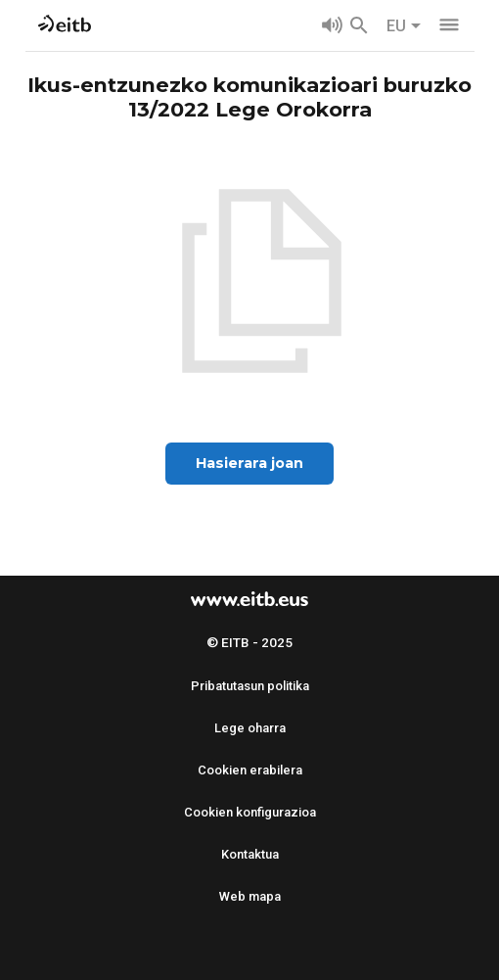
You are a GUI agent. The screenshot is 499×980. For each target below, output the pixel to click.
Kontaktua (250, 854)
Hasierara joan (249, 463)
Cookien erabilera (250, 770)
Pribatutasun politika (250, 686)
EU (404, 26)
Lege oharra (250, 728)
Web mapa (250, 896)
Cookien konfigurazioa (250, 812)
